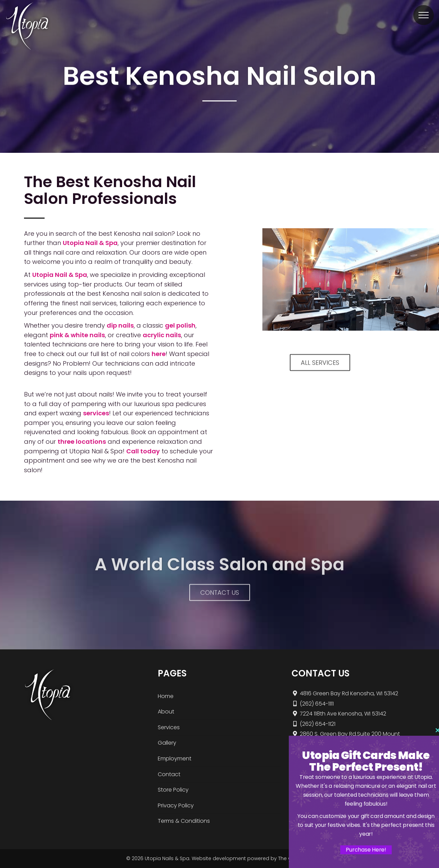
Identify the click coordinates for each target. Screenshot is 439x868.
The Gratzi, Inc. (295, 858)
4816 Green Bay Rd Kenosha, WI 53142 (345, 693)
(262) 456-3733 (316, 753)
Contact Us (220, 600)
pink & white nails (77, 335)
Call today (143, 451)
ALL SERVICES (320, 370)
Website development (219, 858)
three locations (82, 442)
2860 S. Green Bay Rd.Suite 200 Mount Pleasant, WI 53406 (346, 738)
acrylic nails (162, 335)
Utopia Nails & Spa (167, 858)
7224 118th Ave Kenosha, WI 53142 (339, 714)
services (96, 413)
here (159, 354)
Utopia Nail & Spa (90, 243)
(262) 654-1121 (313, 724)
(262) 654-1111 (313, 704)
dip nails (120, 325)
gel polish (180, 325)
